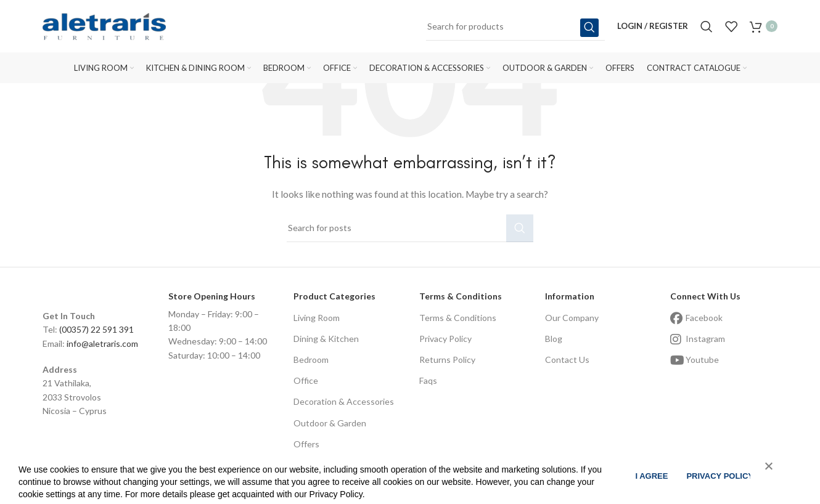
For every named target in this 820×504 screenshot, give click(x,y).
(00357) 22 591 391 (96, 329)
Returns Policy (447, 360)
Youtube (702, 360)
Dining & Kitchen (326, 339)
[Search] (515, 28)
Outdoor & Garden (330, 423)
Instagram (705, 339)
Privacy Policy (445, 339)
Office (306, 380)
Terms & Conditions (458, 318)
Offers (306, 444)
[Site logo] (104, 27)
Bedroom (311, 360)
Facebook (704, 318)
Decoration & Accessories (344, 401)
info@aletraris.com (102, 343)
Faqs (428, 380)
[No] (763, 473)
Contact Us (567, 360)
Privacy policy (720, 476)
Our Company (572, 318)
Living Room (317, 318)
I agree (651, 476)
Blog (554, 339)
